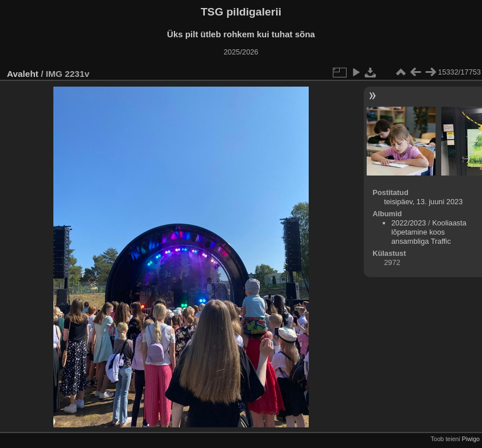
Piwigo (471, 439)
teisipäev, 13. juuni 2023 (423, 202)
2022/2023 (409, 223)
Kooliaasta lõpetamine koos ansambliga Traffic (429, 232)
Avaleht (23, 74)
